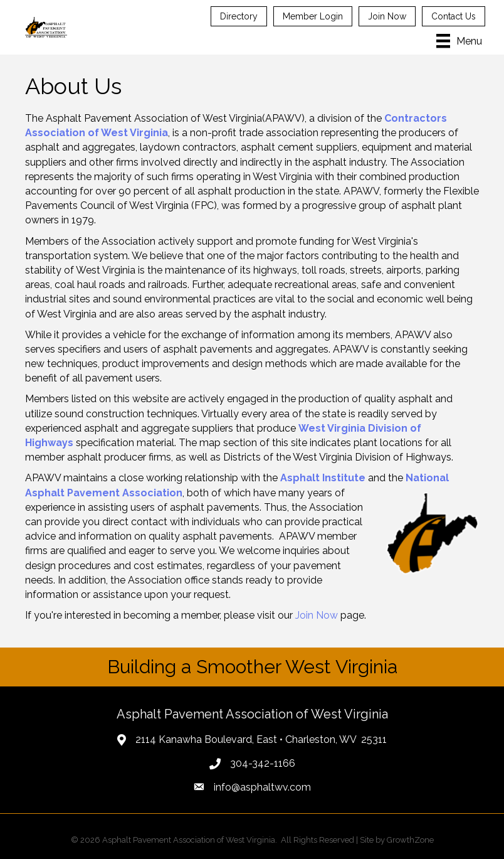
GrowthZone (410, 840)
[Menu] (459, 41)
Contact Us (454, 16)
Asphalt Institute (323, 478)
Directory (239, 16)
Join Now (387, 16)
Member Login (313, 16)
